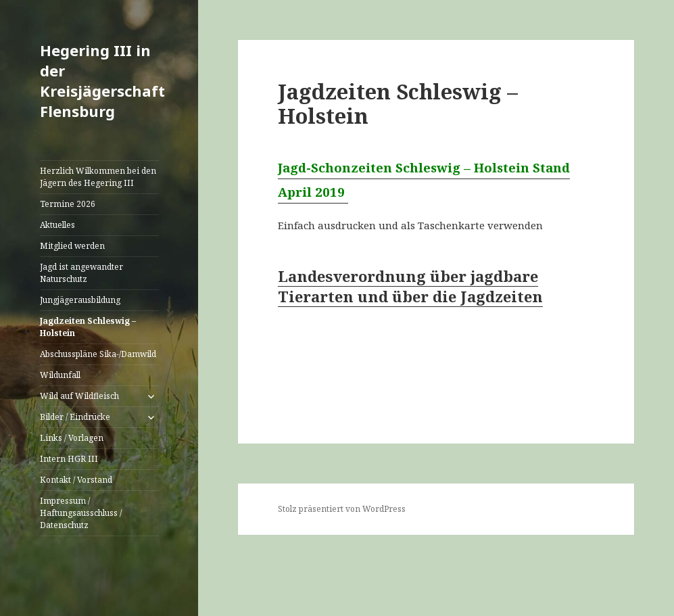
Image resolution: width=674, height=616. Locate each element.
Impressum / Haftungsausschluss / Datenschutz (81, 513)
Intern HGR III (69, 459)
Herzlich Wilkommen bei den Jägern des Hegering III (98, 177)
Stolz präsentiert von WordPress (342, 509)
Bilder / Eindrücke (75, 417)
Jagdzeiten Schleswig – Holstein (88, 327)
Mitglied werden (72, 246)
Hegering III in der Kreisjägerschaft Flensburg (102, 80)
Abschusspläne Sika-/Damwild (98, 354)
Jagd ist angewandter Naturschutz (81, 273)
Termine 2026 (68, 204)
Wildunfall (60, 375)
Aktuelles (57, 225)
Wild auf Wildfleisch (79, 396)
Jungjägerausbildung (80, 300)
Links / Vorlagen (72, 438)
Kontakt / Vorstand (76, 480)
